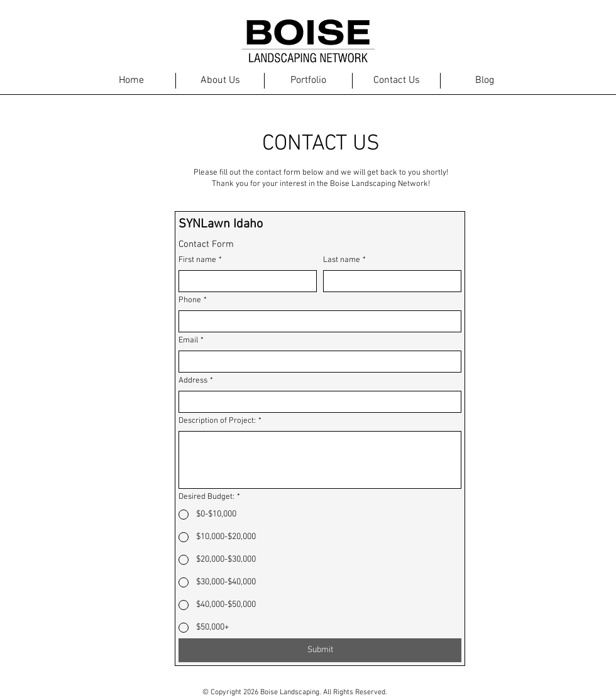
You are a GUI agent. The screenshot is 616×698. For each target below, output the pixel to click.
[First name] (244, 281)
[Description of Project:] (320, 460)
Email (191, 341)
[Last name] (388, 281)
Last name (344, 260)
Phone (193, 300)
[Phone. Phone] (316, 321)
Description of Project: (220, 421)
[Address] (316, 402)
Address (196, 381)
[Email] (316, 362)
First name (200, 260)
